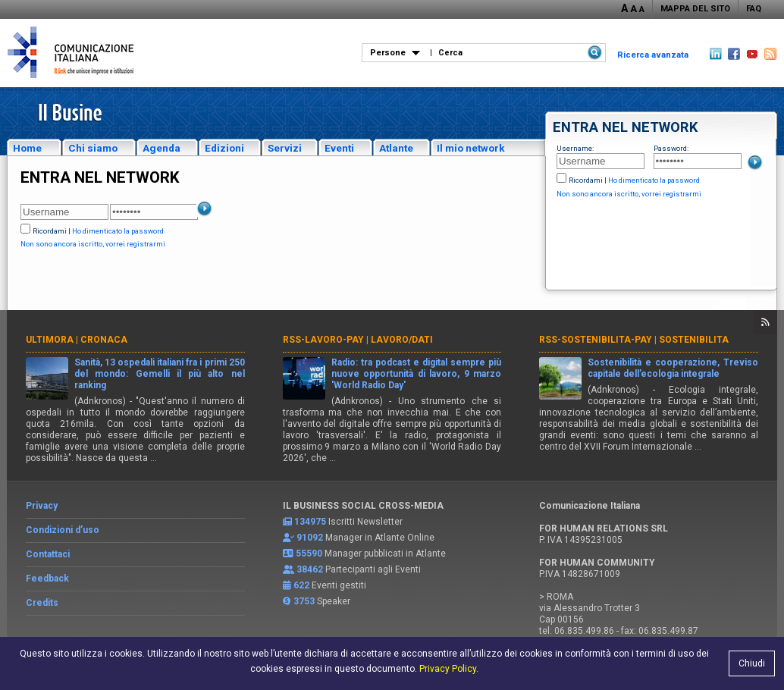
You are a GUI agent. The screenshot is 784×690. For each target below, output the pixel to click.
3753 (304, 601)
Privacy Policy (448, 669)
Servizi (285, 148)
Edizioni (224, 148)
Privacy (42, 506)
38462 (310, 569)
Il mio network (471, 148)
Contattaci (48, 554)
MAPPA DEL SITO (695, 9)
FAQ (754, 9)
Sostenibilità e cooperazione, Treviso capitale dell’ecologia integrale (673, 368)
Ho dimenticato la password (654, 180)
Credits (42, 603)
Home (27, 148)
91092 (310, 538)
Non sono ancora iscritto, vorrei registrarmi (629, 194)
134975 (310, 522)
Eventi (339, 148)
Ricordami (586, 180)
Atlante (396, 148)
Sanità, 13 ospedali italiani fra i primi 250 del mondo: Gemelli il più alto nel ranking (160, 374)
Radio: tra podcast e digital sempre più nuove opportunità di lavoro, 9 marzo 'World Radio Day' (417, 374)
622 (301, 585)
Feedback (47, 579)
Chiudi (752, 663)
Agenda (162, 148)
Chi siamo (93, 148)
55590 (309, 554)
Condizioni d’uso (63, 530)
